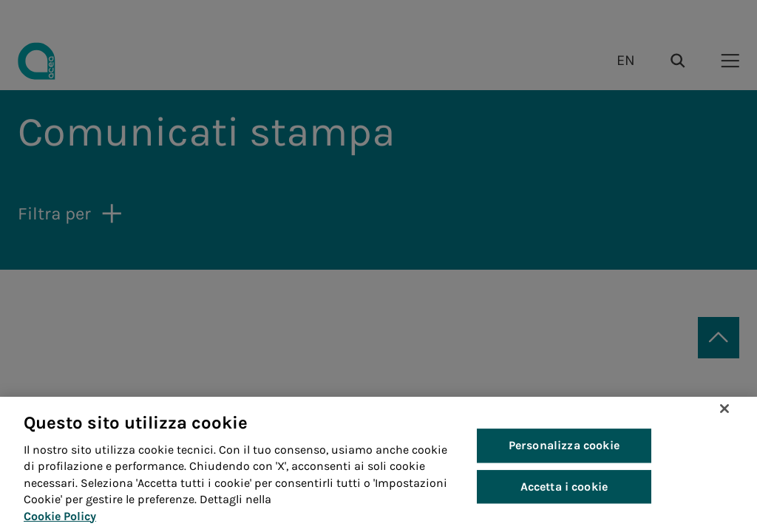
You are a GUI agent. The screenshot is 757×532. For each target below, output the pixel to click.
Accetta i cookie (564, 487)
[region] (378, 464)
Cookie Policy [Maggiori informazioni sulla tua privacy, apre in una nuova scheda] (60, 516)
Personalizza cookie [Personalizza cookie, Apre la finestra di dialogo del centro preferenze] (564, 446)
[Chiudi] (724, 409)
